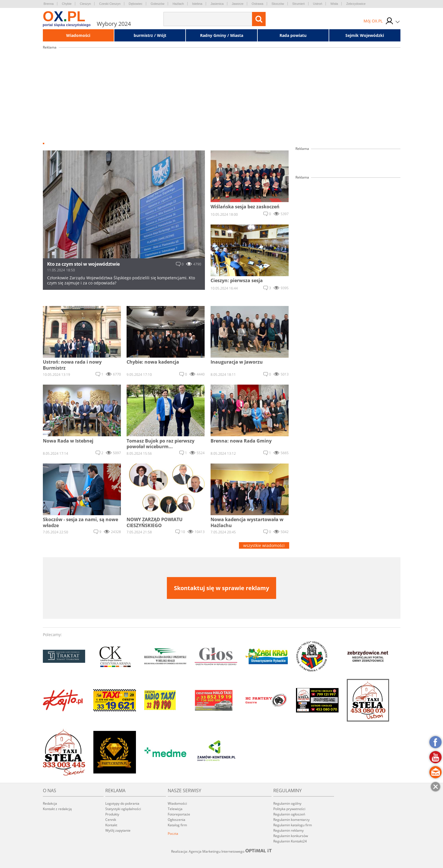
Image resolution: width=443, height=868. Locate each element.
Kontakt (111, 825)
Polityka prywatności (289, 809)
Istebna (197, 4)
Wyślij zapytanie (118, 830)
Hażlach (178, 4)
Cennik (111, 820)
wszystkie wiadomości (264, 545)
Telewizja (175, 809)
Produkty (112, 814)
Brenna (49, 4)
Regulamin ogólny (287, 803)
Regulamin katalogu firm (293, 825)
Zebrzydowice (356, 4)
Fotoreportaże (179, 814)
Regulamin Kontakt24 (290, 841)
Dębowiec (136, 4)
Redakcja (50, 803)
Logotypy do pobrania (122, 803)
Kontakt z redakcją (57, 809)
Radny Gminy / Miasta (222, 35)
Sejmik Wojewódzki (365, 35)
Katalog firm (177, 825)
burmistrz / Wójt (150, 35)
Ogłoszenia (177, 820)
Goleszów (158, 4)
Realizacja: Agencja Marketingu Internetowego (222, 851)
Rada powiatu (293, 35)
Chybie (67, 4)
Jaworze (238, 4)
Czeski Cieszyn (110, 4)
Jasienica (217, 4)
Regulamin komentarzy (291, 820)
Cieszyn (85, 4)
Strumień (299, 4)
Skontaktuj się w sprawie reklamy (221, 588)
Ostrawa (258, 4)
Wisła (334, 4)
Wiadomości (78, 35)
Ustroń (318, 4)
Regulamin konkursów (291, 836)
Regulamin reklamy (288, 830)
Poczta (173, 834)
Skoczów (278, 4)
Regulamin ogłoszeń (289, 814)
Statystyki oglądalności (123, 809)
